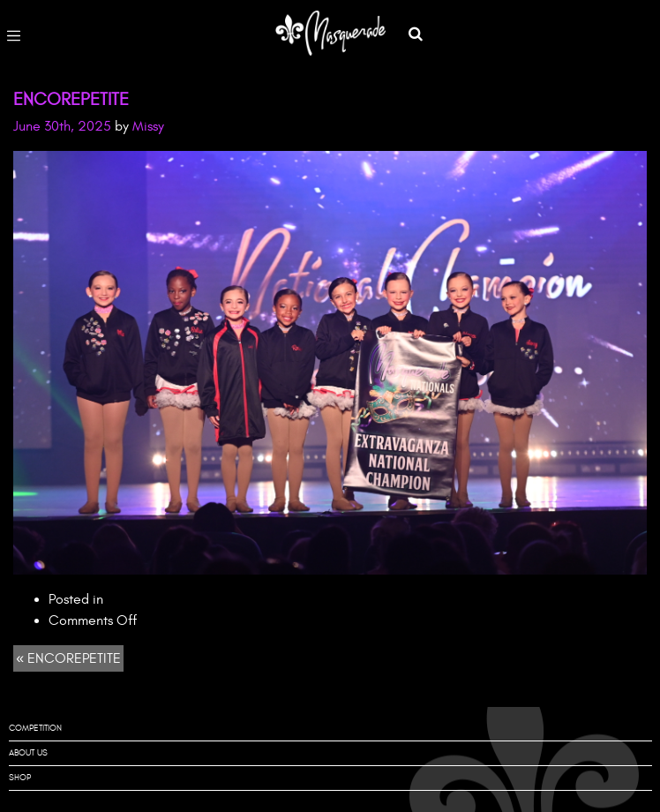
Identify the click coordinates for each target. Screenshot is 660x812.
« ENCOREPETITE (68, 658)
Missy (148, 126)
